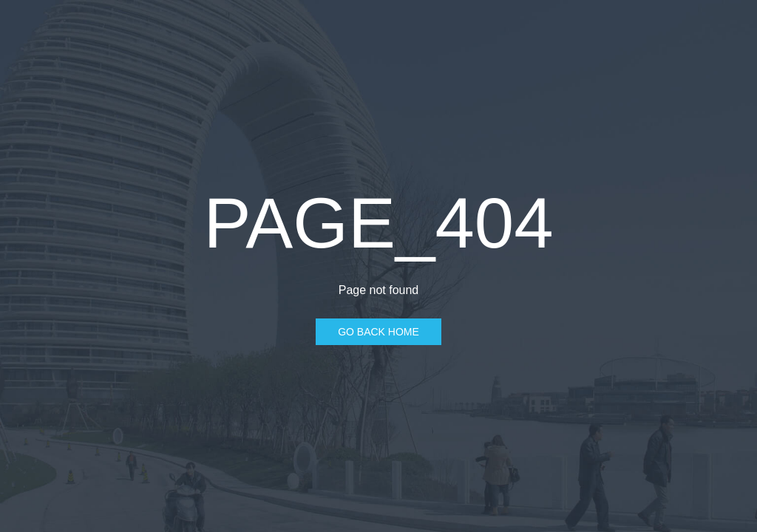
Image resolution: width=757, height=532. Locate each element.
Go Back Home (378, 332)
